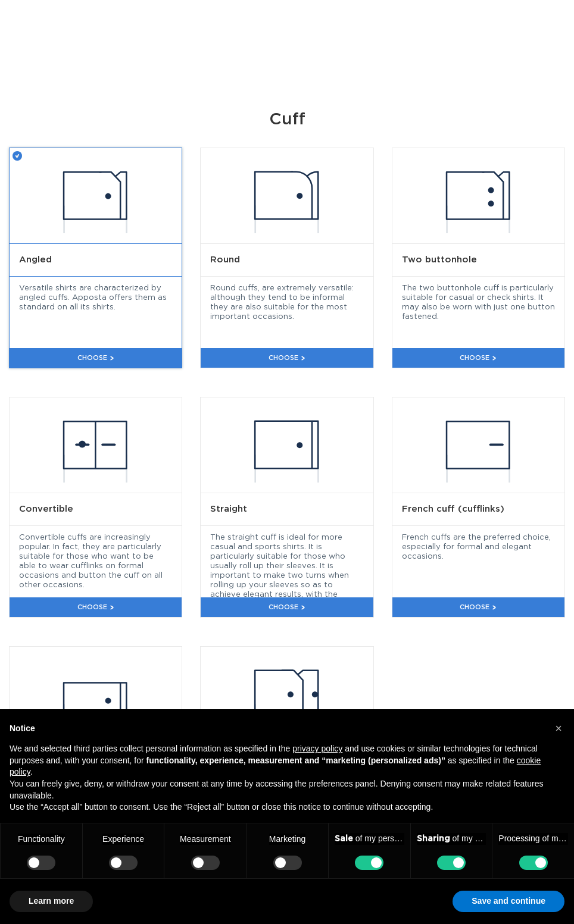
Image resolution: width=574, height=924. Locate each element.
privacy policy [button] (317, 748)
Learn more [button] (51, 901)
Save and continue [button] (509, 901)
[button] (559, 728)
